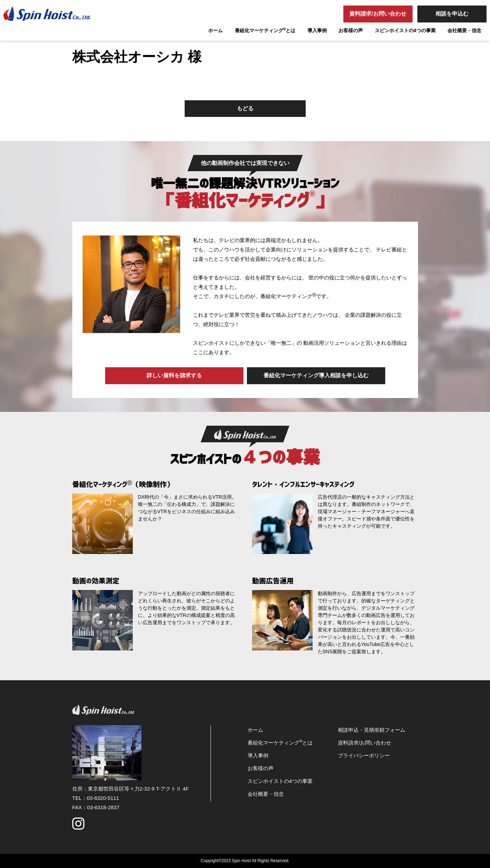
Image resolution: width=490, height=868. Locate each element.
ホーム (215, 30)
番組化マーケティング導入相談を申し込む (316, 375)
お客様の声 (351, 30)
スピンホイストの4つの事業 (405, 30)
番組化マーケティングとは (265, 30)
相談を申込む (452, 14)
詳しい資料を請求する (174, 375)
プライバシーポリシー (364, 755)
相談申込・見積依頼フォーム (372, 730)
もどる (245, 108)
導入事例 (317, 30)
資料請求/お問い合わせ (378, 14)
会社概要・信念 (464, 30)
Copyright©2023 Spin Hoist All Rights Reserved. (245, 861)
